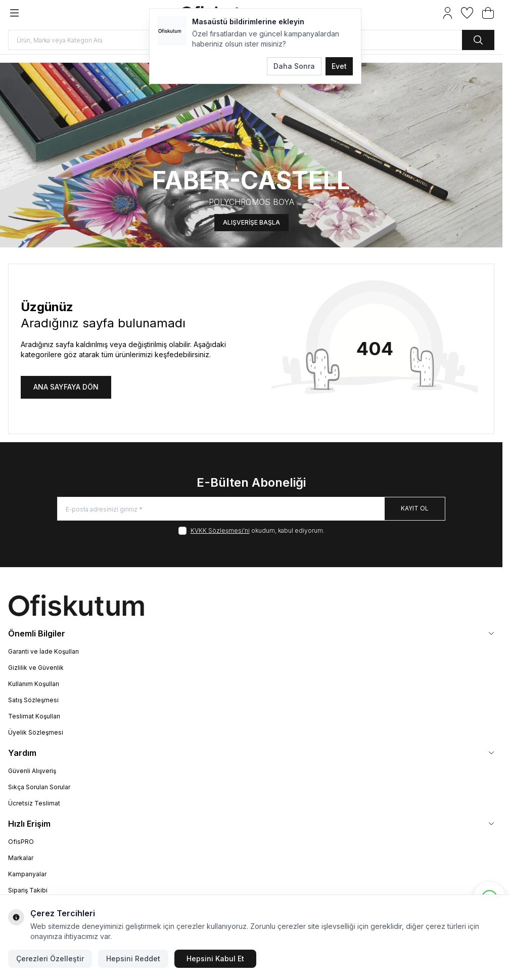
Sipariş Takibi (28, 890)
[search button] (478, 40)
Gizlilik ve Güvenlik (36, 668)
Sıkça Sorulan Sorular (39, 787)
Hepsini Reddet (133, 958)
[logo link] (251, 605)
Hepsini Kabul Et (215, 958)
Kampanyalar (27, 874)
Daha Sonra (294, 66)
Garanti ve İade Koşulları (43, 651)
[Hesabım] (448, 13)
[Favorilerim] (467, 13)
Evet (339, 66)
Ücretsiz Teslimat (34, 803)
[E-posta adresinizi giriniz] (251, 509)
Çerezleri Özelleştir (50, 958)
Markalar (21, 858)
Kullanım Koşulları (34, 684)
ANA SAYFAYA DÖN (66, 387)
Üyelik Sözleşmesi (36, 732)
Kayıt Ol (415, 508)
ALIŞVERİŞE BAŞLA (251, 217)
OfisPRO (21, 842)
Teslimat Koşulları (34, 716)
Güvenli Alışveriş (32, 771)
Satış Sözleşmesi (33, 700)
